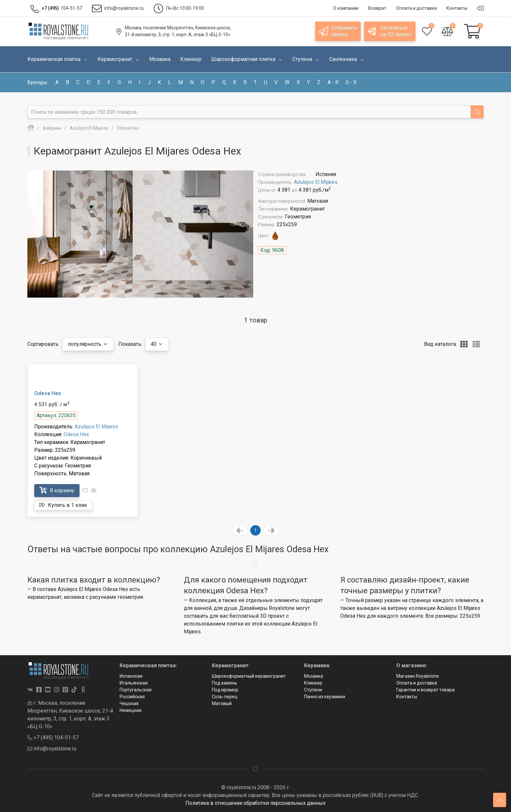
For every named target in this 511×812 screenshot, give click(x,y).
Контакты (407, 697)
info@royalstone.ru (52, 749)
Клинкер (313, 683)
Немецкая (131, 710)
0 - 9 (351, 82)
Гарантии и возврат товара (425, 690)
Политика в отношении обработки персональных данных (255, 803)
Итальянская (134, 683)
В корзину (57, 490)
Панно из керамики (325, 697)
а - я (333, 82)
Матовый (222, 703)
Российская (132, 697)
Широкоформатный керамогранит (249, 676)
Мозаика (314, 676)
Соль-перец (225, 697)
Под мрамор (225, 690)
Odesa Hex (48, 393)
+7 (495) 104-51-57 (53, 738)
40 (157, 344)
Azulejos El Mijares (316, 182)
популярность (88, 344)
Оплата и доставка (417, 683)
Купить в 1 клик (63, 505)
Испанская (131, 676)
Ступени (313, 690)
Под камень (225, 683)
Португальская (136, 690)
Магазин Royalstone (418, 676)
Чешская (129, 703)
